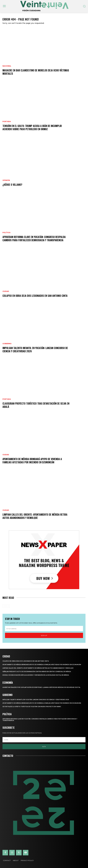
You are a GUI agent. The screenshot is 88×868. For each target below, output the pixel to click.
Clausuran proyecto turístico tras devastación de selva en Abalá (36, 405)
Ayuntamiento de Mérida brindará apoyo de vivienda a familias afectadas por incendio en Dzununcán (32, 461)
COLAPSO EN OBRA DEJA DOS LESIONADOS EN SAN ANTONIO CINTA (35, 296)
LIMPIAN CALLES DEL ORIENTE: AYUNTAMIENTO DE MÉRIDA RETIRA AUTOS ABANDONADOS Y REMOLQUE (35, 516)
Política (6, 233)
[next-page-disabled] (8, 606)
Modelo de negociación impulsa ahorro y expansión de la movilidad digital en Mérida (36, 675)
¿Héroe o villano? (12, 185)
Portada (7, 122)
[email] (44, 629)
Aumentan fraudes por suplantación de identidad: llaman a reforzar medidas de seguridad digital (41, 687)
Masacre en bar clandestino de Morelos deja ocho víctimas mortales (36, 72)
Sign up (44, 635)
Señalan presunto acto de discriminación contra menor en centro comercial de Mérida (37, 672)
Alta (44, 747)
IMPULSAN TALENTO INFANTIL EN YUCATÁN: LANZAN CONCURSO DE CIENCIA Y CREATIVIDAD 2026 (35, 350)
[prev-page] (4, 606)
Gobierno (7, 344)
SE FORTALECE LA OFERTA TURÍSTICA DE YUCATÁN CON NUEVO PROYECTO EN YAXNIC (32, 707)
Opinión (6, 180)
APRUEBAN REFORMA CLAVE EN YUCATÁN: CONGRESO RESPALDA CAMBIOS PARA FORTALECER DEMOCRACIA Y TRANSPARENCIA (34, 238)
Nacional (7, 66)
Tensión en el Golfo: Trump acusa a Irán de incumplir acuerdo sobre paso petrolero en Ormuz (32, 127)
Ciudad (6, 291)
